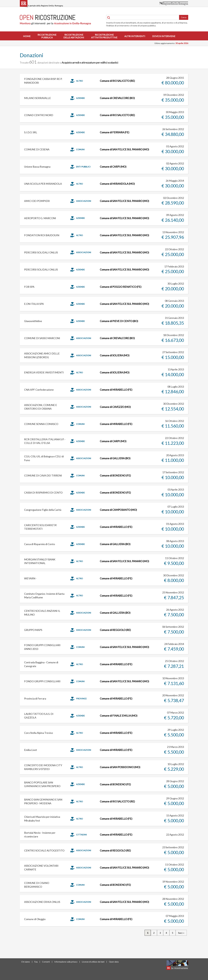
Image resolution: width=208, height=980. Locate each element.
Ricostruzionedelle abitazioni (74, 36)
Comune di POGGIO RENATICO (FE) (121, 287)
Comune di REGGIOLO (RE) (115, 630)
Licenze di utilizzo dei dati (93, 962)
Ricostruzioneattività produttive (104, 36)
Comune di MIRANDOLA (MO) (117, 184)
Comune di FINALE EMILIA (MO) (119, 716)
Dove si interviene (164, 36)
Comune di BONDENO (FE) (115, 475)
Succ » (181, 933)
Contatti (46, 962)
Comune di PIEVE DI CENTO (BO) (119, 321)
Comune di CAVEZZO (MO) (115, 407)
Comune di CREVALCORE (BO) (117, 98)
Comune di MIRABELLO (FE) (116, 390)
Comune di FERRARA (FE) (115, 132)
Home (27, 36)
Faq (36, 962)
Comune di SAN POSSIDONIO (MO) (120, 767)
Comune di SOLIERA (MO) (115, 355)
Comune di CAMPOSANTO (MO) (118, 510)
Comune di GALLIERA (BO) (115, 458)
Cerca (184, 17)
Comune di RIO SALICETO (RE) (117, 81)
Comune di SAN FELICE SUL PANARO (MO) (124, 149)
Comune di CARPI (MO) (113, 167)
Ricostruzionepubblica (47, 36)
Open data (114, 962)
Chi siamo (26, 962)
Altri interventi (135, 36)
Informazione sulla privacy (66, 962)
